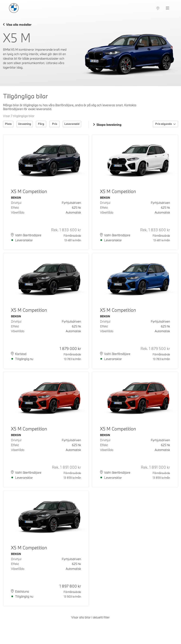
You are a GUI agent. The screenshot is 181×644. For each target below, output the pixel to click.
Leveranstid (72, 124)
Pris (55, 124)
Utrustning (25, 124)
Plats (8, 124)
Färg (41, 124)
